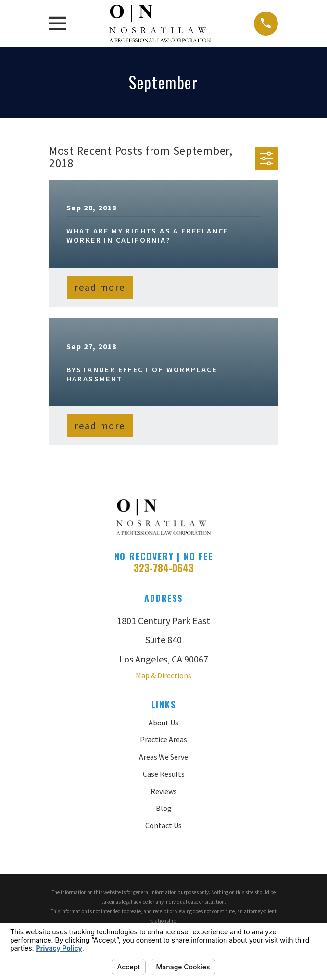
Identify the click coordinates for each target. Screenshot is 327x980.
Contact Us (163, 825)
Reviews (164, 791)
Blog (164, 808)
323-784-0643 (164, 568)
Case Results (164, 774)
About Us (163, 723)
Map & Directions (163, 675)
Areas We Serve (163, 757)
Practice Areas (163, 739)
